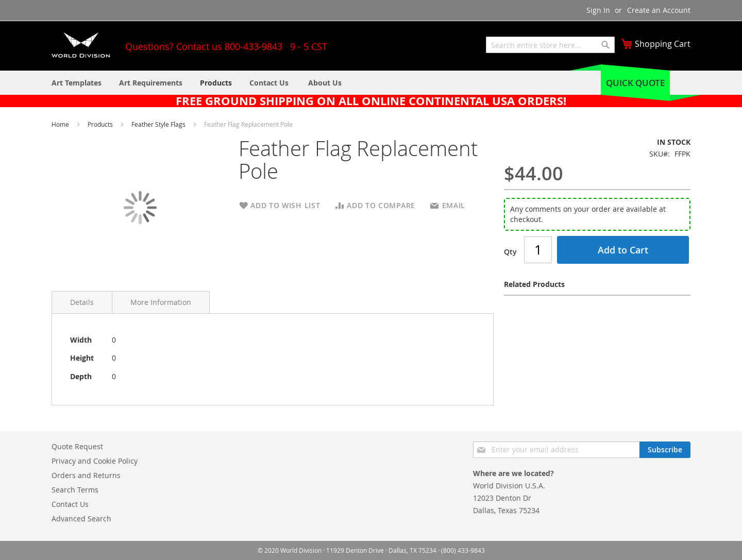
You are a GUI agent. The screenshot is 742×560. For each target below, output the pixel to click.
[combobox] (550, 45)
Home (61, 124)
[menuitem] (325, 83)
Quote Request (77, 446)
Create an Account (659, 10)
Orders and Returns (86, 475)
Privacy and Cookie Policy (95, 461)
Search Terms (75, 490)
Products (101, 124)
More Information (161, 302)
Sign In (598, 10)
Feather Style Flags (159, 124)
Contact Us (70, 504)
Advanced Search (81, 519)
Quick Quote (635, 83)
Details (82, 302)
